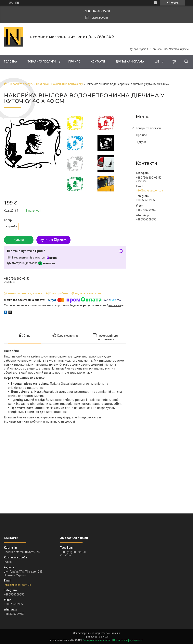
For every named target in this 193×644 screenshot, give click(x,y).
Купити (19, 240)
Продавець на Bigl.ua (97, 637)
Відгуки (141, 142)
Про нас (74, 62)
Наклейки (42, 84)
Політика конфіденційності (128, 640)
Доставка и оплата (130, 62)
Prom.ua (115, 633)
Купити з (53, 240)
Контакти (98, 62)
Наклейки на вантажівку (67, 84)
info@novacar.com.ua (149, 190)
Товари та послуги (42, 62)
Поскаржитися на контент (97, 640)
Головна (10, 62)
